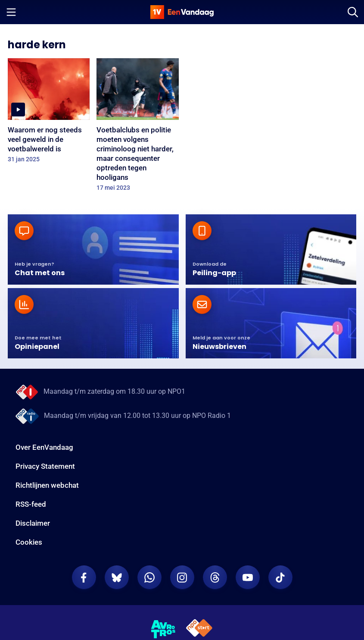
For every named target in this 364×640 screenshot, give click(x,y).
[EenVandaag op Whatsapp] (149, 577)
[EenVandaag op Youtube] (248, 577)
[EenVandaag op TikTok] (280, 577)
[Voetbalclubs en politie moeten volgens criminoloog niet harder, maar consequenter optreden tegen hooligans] (137, 127)
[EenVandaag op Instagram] (182, 577)
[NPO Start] (199, 629)
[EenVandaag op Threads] (215, 577)
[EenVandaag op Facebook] (84, 577)
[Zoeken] (353, 12)
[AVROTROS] (163, 629)
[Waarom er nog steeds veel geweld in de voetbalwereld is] (49, 113)
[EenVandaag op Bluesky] (117, 577)
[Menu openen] (11, 12)
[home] (182, 12)
